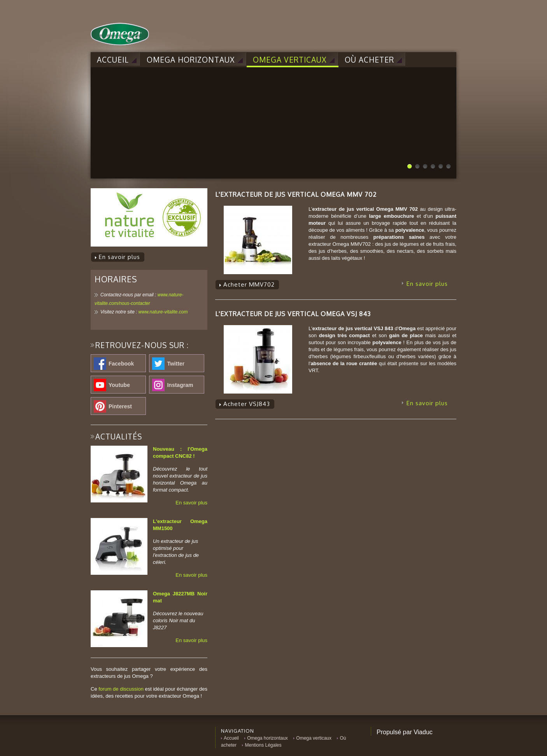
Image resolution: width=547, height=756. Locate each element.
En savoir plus (191, 503)
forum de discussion (121, 689)
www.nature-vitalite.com (163, 312)
